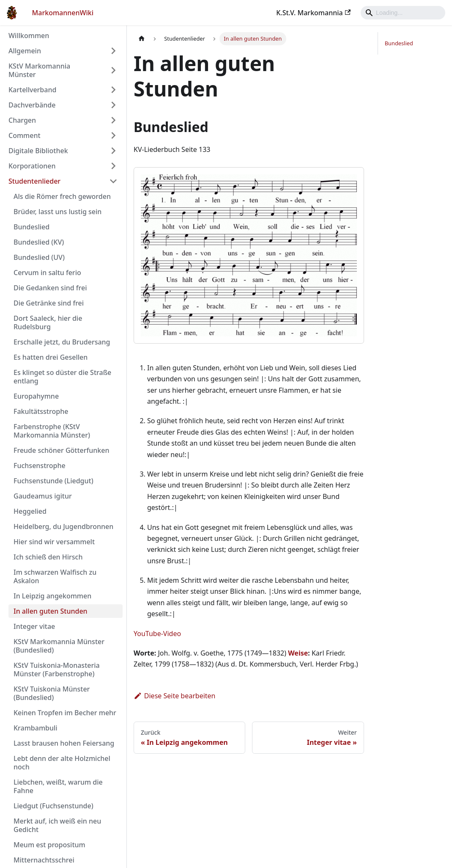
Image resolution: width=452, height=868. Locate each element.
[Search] (403, 13)
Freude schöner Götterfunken (62, 450)
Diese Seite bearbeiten (175, 696)
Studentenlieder (34, 181)
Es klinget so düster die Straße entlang (62, 377)
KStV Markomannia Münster (39, 70)
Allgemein (25, 51)
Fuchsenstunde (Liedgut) (53, 481)
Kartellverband (32, 90)
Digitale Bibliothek (38, 151)
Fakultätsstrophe (41, 411)
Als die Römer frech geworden (62, 196)
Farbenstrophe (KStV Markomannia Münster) (52, 431)
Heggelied (30, 511)
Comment (25, 135)
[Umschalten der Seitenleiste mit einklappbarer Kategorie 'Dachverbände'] (113, 105)
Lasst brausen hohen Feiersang (64, 743)
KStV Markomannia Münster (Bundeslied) (59, 646)
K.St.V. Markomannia (313, 13)
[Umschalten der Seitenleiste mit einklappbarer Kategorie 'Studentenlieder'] (113, 181)
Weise (298, 653)
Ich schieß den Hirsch (48, 557)
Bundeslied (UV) (39, 257)
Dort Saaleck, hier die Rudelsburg (48, 322)
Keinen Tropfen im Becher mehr (65, 713)
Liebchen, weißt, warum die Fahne (58, 786)
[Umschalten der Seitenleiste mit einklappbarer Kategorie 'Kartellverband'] (113, 90)
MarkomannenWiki (63, 13)
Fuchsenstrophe (40, 466)
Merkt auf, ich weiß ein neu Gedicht (57, 825)
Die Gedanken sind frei (50, 288)
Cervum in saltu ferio (47, 273)
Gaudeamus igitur (43, 496)
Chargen (22, 120)
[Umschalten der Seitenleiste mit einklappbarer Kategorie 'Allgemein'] (113, 51)
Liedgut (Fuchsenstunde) (53, 806)
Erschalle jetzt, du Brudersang (62, 342)
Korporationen (32, 166)
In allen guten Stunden (51, 611)
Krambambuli (36, 728)
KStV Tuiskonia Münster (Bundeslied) (52, 693)
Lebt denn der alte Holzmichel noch (62, 763)
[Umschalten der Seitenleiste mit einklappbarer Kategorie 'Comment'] (113, 135)
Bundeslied (32, 227)
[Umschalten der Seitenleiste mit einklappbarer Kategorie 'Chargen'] (113, 120)
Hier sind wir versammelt (54, 542)
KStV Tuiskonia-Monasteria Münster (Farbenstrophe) (57, 670)
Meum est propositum (49, 845)
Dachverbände (32, 105)
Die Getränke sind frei (49, 303)
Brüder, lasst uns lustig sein (58, 212)
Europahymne (36, 396)
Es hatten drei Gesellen (51, 357)
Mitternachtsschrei (44, 860)
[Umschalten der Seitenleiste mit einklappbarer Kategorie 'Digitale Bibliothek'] (113, 151)
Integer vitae (34, 626)
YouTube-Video (157, 634)
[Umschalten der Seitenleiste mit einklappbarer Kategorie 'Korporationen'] (113, 166)
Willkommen (29, 36)
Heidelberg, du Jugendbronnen (63, 526)
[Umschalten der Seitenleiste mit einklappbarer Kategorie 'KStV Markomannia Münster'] (113, 70)
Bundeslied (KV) (39, 242)
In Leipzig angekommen (52, 596)
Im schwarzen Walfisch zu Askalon (55, 576)
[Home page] (142, 39)
